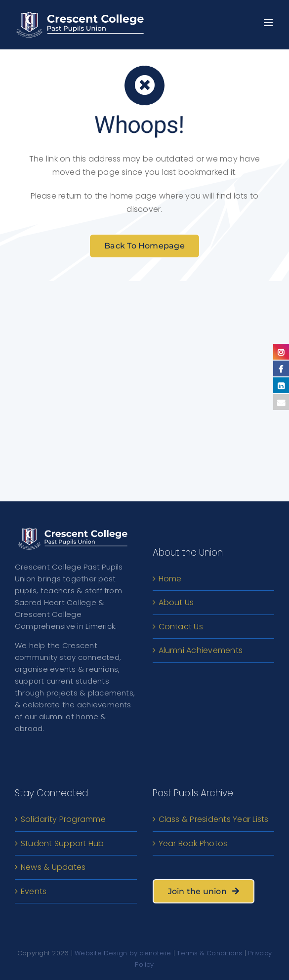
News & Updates (53, 867)
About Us (176, 602)
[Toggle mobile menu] (269, 20)
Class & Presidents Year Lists (214, 819)
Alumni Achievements (201, 650)
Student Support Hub (62, 843)
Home (170, 579)
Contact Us (181, 627)
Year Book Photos (193, 843)
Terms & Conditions (209, 953)
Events (34, 891)
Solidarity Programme (63, 819)
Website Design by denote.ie (123, 953)
